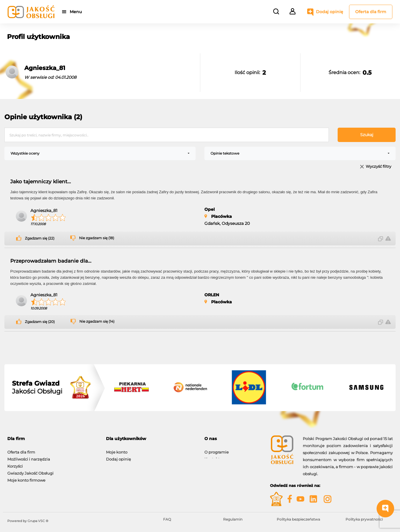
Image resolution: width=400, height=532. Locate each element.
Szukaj (367, 135)
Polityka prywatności (364, 519)
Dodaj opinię (330, 12)
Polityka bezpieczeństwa (298, 519)
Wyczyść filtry (378, 167)
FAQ (167, 519)
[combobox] (100, 153)
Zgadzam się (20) (40, 322)
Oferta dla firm (371, 12)
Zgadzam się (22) (40, 238)
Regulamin (233, 519)
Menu (77, 12)
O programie (217, 449)
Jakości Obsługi (37, 387)
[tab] (52, 439)
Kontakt (212, 456)
